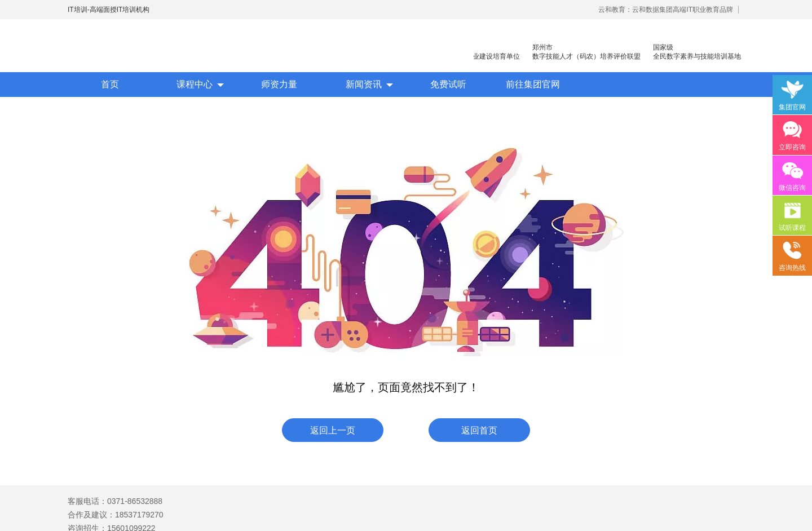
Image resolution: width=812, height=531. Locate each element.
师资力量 (279, 84)
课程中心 (195, 84)
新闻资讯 (364, 84)
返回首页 (479, 430)
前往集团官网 (533, 84)
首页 (110, 84)
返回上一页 (333, 430)
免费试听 (448, 84)
